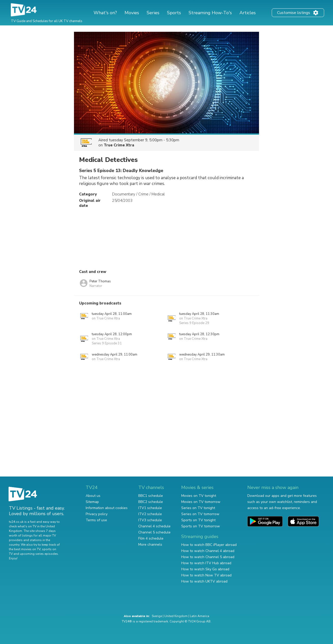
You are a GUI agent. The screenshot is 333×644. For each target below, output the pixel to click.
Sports (174, 13)
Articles (248, 13)
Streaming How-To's (210, 13)
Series (153, 13)
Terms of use (96, 520)
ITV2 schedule (150, 514)
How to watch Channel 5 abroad (208, 557)
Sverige (157, 616)
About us (93, 496)
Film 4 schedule (151, 538)
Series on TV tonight (198, 508)
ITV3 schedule (150, 520)
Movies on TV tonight (199, 496)
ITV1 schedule (150, 508)
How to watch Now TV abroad (206, 575)
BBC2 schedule (151, 502)
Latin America (200, 616)
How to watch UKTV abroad (204, 581)
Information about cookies (107, 508)
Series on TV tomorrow (200, 514)
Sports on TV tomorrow (201, 526)
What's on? (105, 13)
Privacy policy (97, 514)
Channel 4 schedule (154, 526)
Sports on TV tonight (198, 520)
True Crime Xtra (119, 145)
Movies (132, 13)
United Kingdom (176, 616)
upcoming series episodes (39, 554)
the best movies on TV (25, 549)
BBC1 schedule (151, 496)
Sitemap (92, 502)
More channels (150, 545)
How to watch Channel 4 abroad (208, 551)
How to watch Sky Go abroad (205, 569)
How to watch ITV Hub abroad (206, 563)
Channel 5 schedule (154, 532)
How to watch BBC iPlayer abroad (209, 545)
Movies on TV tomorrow (201, 502)
